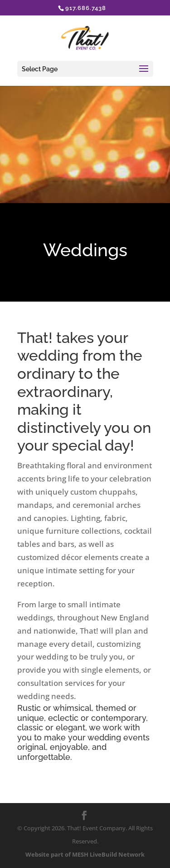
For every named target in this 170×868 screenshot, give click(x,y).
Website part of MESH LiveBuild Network (85, 854)
